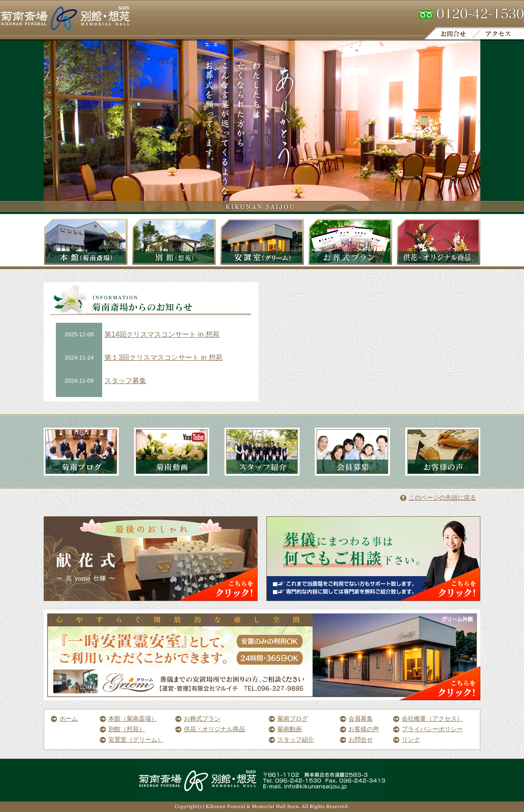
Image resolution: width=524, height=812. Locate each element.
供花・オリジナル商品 (210, 729)
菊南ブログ (288, 719)
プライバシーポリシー (428, 729)
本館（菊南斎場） (128, 719)
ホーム (64, 719)
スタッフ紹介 (291, 739)
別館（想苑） (122, 729)
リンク (407, 739)
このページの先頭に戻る (438, 498)
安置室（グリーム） (131, 739)
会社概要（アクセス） (428, 719)
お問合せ (356, 739)
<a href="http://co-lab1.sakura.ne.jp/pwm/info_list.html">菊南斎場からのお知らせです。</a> (151, 358)
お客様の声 (359, 729)
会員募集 (356, 719)
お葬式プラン (198, 719)
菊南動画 (285, 729)
